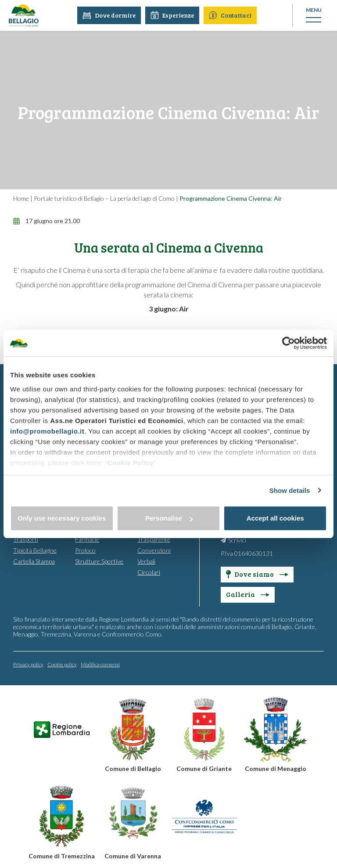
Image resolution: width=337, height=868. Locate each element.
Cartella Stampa (34, 561)
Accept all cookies (275, 518)
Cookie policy (62, 664)
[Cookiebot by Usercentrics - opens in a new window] (289, 343)
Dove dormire (109, 15)
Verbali (146, 561)
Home (21, 198)
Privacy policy (28, 664)
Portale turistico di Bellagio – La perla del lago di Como (104, 198)
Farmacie (87, 539)
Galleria (248, 594)
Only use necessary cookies (62, 518)
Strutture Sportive (99, 561)
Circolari (149, 572)
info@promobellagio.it (47, 431)
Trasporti (26, 539)
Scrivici (237, 540)
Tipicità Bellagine (35, 550)
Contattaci (231, 15)
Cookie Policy (131, 463)
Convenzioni (154, 550)
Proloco (85, 550)
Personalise (169, 518)
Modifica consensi (100, 664)
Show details (290, 490)
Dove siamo (257, 573)
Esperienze (173, 15)
